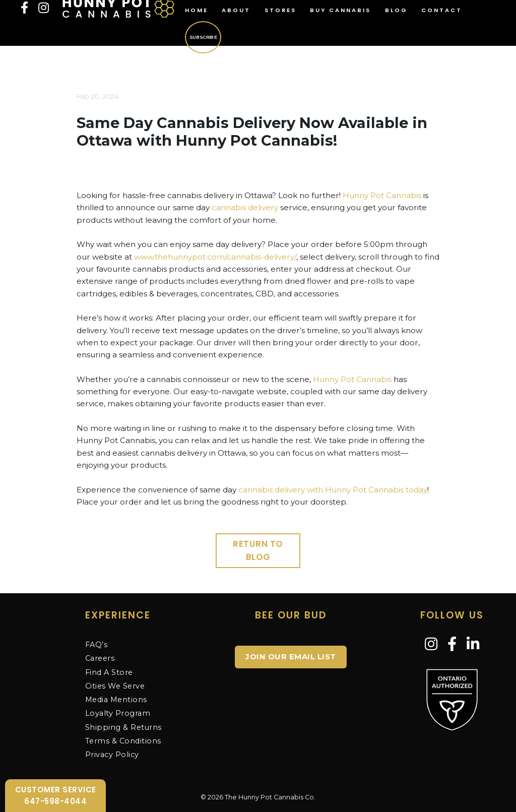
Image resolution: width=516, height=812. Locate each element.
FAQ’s (96, 645)
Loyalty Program (118, 713)
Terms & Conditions (123, 741)
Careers (100, 658)
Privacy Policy (112, 755)
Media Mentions (116, 700)
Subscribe (203, 37)
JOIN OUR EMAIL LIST (291, 657)
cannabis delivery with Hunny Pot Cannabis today (333, 490)
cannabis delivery (245, 207)
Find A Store (109, 672)
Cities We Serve (115, 686)
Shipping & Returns (123, 727)
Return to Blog (258, 550)
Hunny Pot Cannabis (382, 195)
